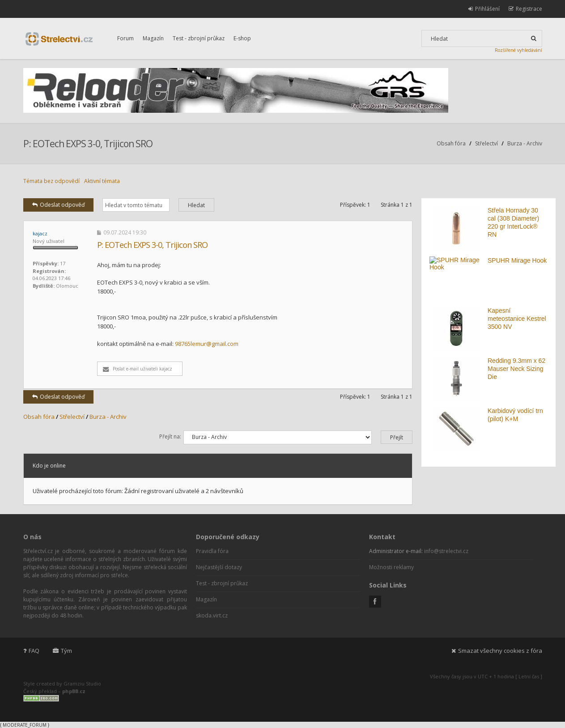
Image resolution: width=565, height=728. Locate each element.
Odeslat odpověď (58, 205)
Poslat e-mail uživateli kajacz (138, 369)
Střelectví (486, 143)
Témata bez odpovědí (51, 181)
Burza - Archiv (525, 143)
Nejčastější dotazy (219, 567)
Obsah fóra (451, 143)
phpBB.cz (74, 691)
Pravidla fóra (212, 551)
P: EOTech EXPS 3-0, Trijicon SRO (88, 144)
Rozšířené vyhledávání (518, 50)
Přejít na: (170, 436)
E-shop (242, 38)
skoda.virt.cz (212, 615)
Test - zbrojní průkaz (199, 38)
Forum (125, 38)
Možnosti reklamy (391, 567)
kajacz (40, 233)
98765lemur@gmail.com (207, 344)
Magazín (153, 38)
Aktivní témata (102, 181)
